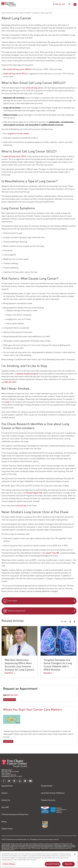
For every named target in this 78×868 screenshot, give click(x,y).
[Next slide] (74, 622)
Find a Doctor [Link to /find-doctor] (13, 601)
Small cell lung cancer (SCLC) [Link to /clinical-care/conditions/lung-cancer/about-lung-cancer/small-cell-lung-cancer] (15, 74)
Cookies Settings (9, 865)
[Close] (75, 855)
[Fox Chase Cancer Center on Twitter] (9, 781)
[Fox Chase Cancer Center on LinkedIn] (20, 781)
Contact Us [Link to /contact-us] (6, 800)
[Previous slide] (70, 622)
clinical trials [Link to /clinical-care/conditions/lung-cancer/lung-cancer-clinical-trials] (21, 506)
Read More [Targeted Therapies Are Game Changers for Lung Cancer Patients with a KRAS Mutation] (48, 673)
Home (3, 13)
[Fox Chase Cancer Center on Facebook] (4, 781)
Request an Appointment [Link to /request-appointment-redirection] (17, 611)
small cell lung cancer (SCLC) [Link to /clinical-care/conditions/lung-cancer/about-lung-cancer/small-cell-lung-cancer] (15, 157)
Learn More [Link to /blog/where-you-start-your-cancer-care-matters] (8, 741)
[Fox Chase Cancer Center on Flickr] (25, 781)
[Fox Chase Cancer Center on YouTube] (30, 781)
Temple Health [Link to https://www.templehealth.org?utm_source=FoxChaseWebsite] (47, 786)
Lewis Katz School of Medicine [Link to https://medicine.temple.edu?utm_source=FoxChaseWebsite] (53, 793)
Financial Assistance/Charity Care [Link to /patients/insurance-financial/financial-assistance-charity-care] (15, 815)
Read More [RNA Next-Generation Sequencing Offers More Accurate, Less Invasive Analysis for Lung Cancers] (9, 673)
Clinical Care (10, 13)
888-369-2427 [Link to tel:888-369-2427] (12, 695)
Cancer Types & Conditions (23, 13)
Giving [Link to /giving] (4, 822)
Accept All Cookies (53, 865)
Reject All (68, 865)
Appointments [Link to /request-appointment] (7, 786)
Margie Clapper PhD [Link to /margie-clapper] (34, 493)
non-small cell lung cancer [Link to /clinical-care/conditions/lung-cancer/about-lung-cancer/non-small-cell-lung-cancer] (33, 88)
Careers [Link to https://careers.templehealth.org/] (5, 793)
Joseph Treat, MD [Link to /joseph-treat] (52, 553)
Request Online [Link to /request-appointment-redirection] (9, 700)
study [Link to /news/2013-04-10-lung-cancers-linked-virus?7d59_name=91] (7, 402)
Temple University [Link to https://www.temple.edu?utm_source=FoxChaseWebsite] (48, 800)
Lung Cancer (36, 13)
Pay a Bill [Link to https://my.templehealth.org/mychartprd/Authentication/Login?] (5, 807)
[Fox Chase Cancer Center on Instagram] (14, 781)
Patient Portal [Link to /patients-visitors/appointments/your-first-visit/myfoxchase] (7, 829)
